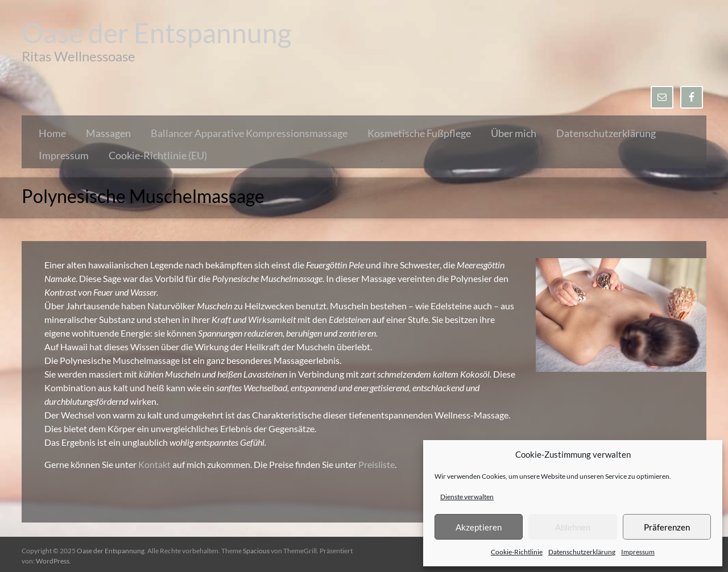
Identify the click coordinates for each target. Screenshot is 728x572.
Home (52, 133)
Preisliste (377, 464)
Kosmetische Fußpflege (419, 133)
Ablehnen (573, 527)
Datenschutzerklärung (582, 552)
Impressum (638, 552)
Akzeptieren (479, 527)
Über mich (514, 133)
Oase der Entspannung (157, 33)
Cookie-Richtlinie (517, 552)
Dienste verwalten (467, 497)
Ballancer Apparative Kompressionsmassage (249, 133)
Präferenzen (667, 527)
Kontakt (155, 464)
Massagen (108, 133)
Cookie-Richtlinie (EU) (158, 155)
